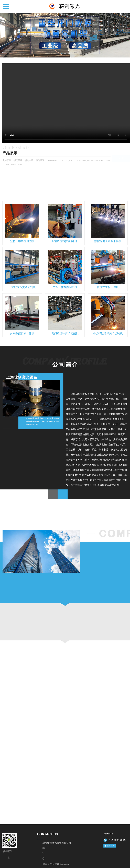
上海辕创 (35, 848)
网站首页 (14, 848)
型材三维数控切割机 (22, 241)
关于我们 (55, 848)
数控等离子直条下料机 (108, 241)
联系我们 (116, 848)
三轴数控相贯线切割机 (22, 287)
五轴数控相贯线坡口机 (65, 241)
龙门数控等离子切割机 (65, 333)
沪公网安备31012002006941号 (78, 858)
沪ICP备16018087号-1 (107, 858)
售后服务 (75, 848)
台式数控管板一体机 (22, 333)
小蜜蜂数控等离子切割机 (108, 333)
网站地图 (66, 863)
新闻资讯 (95, 848)
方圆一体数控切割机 (65, 287)
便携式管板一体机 (108, 287)
